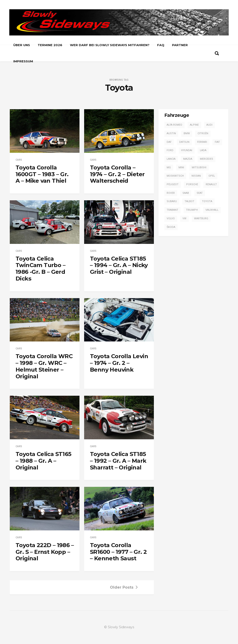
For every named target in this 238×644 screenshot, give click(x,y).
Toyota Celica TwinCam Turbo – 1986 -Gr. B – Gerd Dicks (40, 269)
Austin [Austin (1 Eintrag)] (171, 133)
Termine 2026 (50, 45)
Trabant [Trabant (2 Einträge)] (172, 210)
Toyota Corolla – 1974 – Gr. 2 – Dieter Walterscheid (117, 174)
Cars (19, 160)
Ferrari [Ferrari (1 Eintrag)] (202, 142)
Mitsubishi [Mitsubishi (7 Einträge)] (199, 167)
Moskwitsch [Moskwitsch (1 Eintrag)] (175, 176)
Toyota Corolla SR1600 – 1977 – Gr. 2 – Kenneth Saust (118, 552)
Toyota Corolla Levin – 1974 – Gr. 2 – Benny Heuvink (119, 363)
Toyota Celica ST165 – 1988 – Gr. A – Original (43, 461)
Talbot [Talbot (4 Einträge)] (189, 201)
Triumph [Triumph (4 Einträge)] (192, 210)
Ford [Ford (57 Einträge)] (170, 150)
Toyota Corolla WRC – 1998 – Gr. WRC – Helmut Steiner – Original (44, 366)
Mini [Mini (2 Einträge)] (181, 167)
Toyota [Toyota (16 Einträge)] (207, 201)
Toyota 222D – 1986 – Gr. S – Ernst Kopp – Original (45, 552)
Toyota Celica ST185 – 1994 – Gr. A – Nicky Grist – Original (119, 265)
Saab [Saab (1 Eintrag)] (186, 193)
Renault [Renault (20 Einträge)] (211, 184)
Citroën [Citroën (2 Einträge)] (203, 133)
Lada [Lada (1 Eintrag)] (203, 150)
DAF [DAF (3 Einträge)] (169, 142)
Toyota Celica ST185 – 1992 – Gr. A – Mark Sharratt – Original (118, 461)
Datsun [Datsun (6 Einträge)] (184, 142)
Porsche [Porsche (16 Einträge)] (192, 184)
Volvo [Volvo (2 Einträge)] (171, 218)
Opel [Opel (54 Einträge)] (212, 176)
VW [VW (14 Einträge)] (184, 218)
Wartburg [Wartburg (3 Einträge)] (201, 218)
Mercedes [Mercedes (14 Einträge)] (207, 159)
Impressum (23, 61)
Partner (180, 45)
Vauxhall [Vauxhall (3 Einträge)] (212, 210)
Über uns (22, 45)
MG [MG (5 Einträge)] (169, 167)
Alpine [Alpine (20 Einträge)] (194, 125)
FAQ (161, 45)
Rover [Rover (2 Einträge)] (171, 193)
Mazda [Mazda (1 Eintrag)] (188, 159)
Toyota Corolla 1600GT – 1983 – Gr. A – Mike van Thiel (42, 174)
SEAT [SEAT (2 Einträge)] (200, 193)
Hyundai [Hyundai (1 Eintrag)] (187, 150)
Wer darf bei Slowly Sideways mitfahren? (110, 45)
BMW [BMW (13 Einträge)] (187, 133)
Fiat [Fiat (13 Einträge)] (217, 142)
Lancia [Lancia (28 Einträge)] (171, 159)
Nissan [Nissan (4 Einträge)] (196, 176)
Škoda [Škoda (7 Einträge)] (171, 227)
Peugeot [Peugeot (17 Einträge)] (173, 184)
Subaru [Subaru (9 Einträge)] (172, 201)
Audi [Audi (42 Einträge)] (209, 125)
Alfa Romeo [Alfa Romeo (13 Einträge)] (174, 125)
